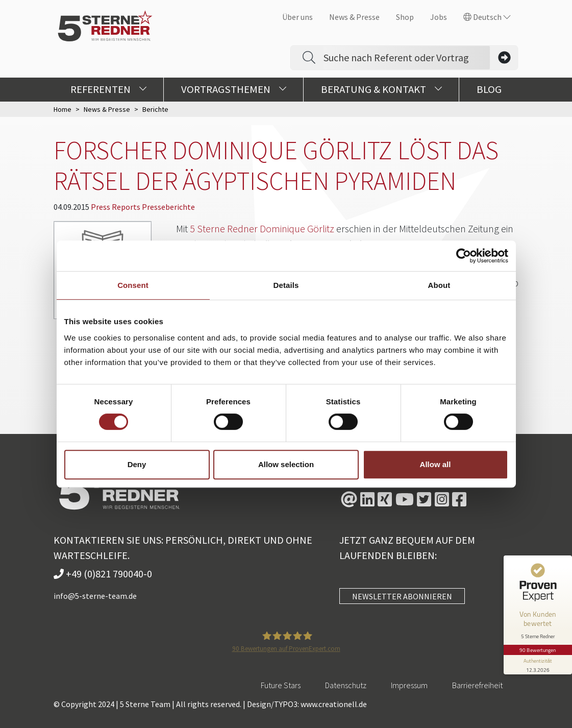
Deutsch (487, 17)
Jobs (439, 17)
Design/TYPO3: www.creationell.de (307, 704)
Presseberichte (168, 207)
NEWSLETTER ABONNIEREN (402, 596)
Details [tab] (286, 285)
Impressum (409, 685)
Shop (405, 17)
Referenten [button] (108, 89)
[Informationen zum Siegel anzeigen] (537, 660)
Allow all (436, 464)
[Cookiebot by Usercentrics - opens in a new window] (464, 256)
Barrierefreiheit (477, 685)
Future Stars (281, 685)
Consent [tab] (133, 285)
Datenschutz (346, 685)
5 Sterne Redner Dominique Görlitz (262, 228)
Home (63, 109)
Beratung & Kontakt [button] (381, 89)
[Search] (407, 58)
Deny (137, 464)
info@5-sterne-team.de (95, 596)
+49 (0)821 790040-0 (103, 574)
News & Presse (354, 17)
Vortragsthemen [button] (234, 89)
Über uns (297, 17)
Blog (489, 89)
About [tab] (439, 285)
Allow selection (286, 464)
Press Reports (116, 207)
